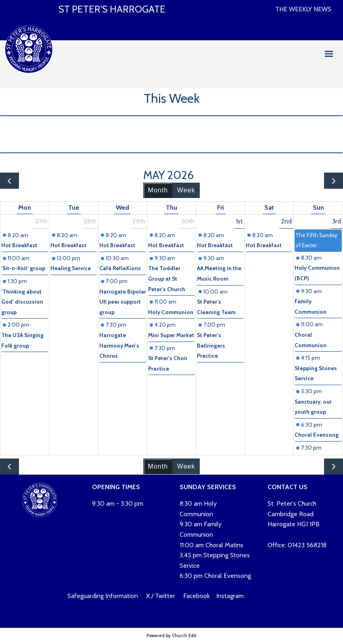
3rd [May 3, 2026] (337, 221)
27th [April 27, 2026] (41, 221)
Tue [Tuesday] (74, 207)
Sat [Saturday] (269, 207)
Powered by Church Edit (171, 636)
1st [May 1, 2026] (239, 221)
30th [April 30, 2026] (187, 221)
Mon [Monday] (25, 207)
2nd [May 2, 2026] (286, 221)
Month (158, 190)
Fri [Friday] (221, 207)
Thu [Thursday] (171, 207)
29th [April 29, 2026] (139, 221)
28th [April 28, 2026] (90, 221)
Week (186, 190)
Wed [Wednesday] (122, 207)
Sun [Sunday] (318, 207)
